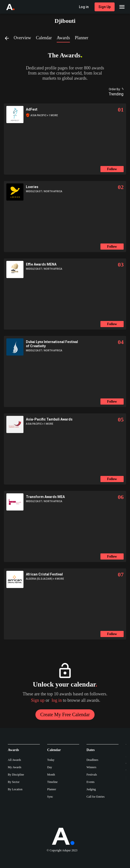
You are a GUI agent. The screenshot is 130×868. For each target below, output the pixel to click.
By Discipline (16, 775)
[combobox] (114, 94)
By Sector (14, 782)
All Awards (14, 760)
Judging (91, 789)
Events (91, 782)
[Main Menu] (122, 7)
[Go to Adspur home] (15, 7)
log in (57, 700)
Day (50, 767)
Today (51, 760)
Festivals (92, 775)
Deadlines (92, 760)
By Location (15, 789)
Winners (91, 767)
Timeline (52, 782)
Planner (52, 789)
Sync (50, 797)
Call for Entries (96, 797)
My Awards (15, 767)
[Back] (9, 38)
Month (51, 775)
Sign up (38, 700)
